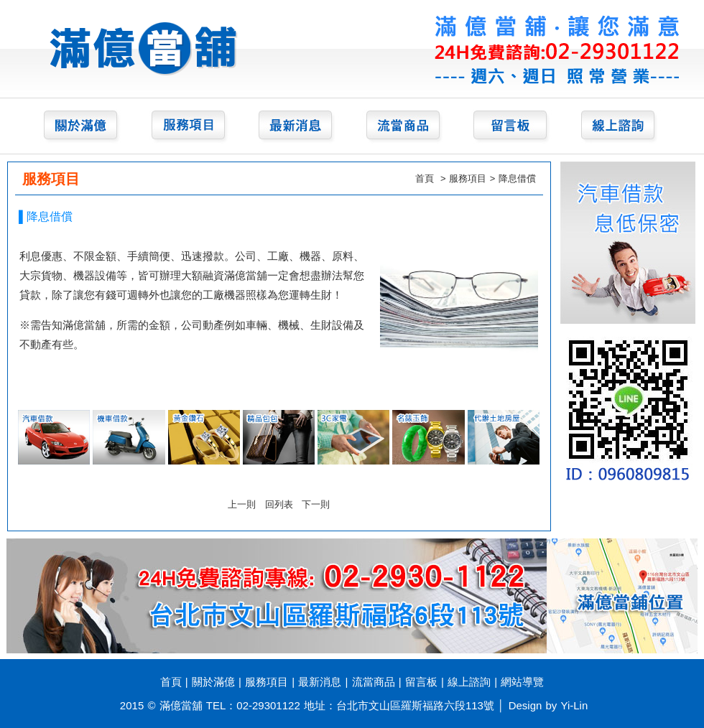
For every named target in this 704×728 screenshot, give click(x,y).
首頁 (425, 178)
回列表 (279, 504)
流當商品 (374, 682)
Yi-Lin (575, 705)
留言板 (421, 682)
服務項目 (468, 178)
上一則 (242, 504)
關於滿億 (213, 682)
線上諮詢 (469, 682)
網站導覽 (522, 682)
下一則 (316, 504)
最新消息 (320, 682)
